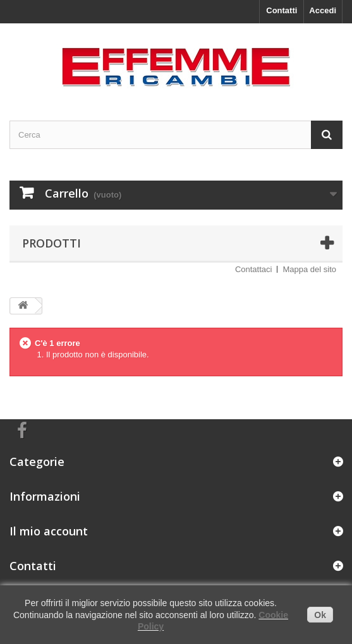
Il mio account (49, 531)
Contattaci (254, 269)
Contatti (282, 10)
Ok (320, 615)
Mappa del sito (309, 269)
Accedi (323, 10)
